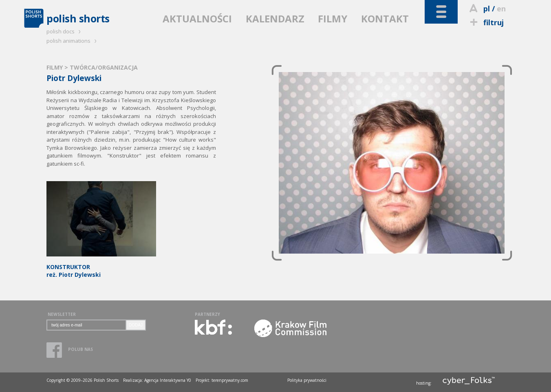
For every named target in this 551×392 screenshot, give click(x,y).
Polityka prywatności (307, 380)
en (501, 9)
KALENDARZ (275, 19)
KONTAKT (385, 19)
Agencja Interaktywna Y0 (168, 380)
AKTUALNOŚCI (197, 19)
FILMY (333, 19)
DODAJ (136, 325)
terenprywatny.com (230, 380)
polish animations (73, 41)
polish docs (65, 31)
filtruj (486, 22)
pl (487, 9)
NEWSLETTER (62, 314)
